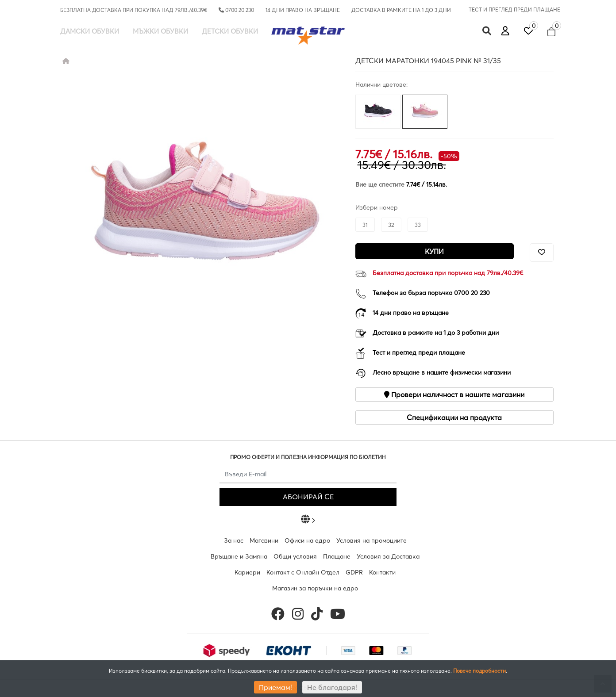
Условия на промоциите (372, 540)
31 (365, 225)
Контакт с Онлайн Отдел (303, 572)
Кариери (247, 572)
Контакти (382, 572)
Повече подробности (479, 671)
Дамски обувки (90, 31)
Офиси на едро (307, 540)
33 (418, 225)
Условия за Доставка (388, 556)
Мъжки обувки (160, 31)
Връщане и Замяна (239, 556)
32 (391, 225)
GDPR (354, 572)
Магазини (264, 540)
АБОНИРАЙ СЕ (308, 497)
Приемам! (275, 687)
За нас (234, 540)
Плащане (337, 556)
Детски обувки (230, 31)
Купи (434, 251)
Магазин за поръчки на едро (315, 588)
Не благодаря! (332, 687)
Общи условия (295, 556)
